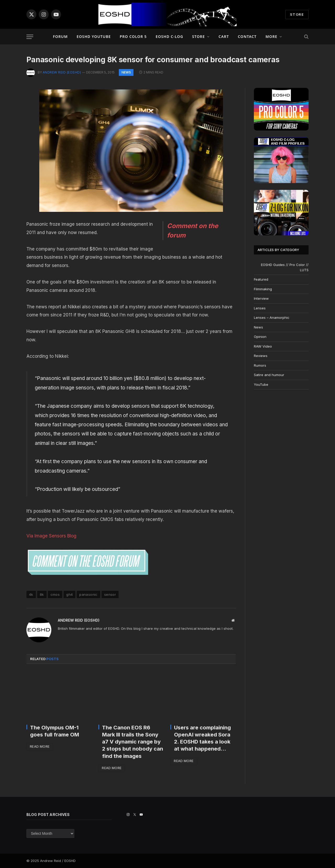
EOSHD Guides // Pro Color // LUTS (285, 267)
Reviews (261, 356)
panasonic (88, 594)
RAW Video (263, 346)
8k (42, 594)
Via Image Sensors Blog (51, 536)
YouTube (261, 384)
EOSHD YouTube (94, 36)
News (126, 72)
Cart (224, 36)
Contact (247, 36)
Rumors (260, 365)
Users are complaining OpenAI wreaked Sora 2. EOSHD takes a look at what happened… (202, 738)
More (271, 36)
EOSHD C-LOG (169, 36)
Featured (261, 279)
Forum (60, 36)
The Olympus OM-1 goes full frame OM (55, 731)
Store (199, 36)
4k (31, 594)
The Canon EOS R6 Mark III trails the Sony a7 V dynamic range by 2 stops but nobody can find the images (133, 742)
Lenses (260, 308)
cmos (55, 594)
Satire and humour (269, 375)
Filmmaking (263, 289)
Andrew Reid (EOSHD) (62, 72)
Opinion (260, 337)
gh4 (69, 594)
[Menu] (30, 37)
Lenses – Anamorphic (272, 317)
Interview (261, 298)
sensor (110, 594)
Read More (40, 747)
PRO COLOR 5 (133, 36)
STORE (297, 14)
